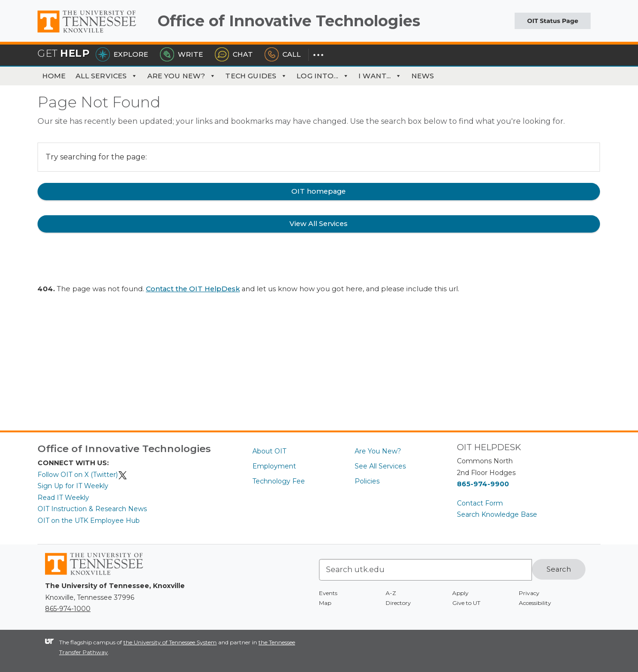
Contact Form (480, 503)
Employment (274, 466)
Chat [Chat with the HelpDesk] (234, 54)
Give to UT (466, 603)
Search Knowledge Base (497, 514)
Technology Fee (279, 481)
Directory (398, 603)
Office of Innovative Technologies (289, 21)
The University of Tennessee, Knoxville (94, 33)
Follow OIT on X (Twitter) (83, 475)
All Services (107, 76)
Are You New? (182, 76)
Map (325, 603)
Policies (367, 481)
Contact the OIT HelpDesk (193, 289)
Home (54, 76)
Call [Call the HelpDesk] (283, 54)
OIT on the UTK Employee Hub (89, 521)
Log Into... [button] (323, 76)
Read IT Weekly (63, 498)
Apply (460, 593)
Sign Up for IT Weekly (73, 486)
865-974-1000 (68, 609)
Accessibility (535, 603)
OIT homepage (319, 191)
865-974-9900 (483, 484)
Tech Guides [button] (256, 76)
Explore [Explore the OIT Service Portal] (122, 54)
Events (328, 593)
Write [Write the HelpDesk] (182, 54)
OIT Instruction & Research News (92, 509)
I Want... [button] (380, 76)
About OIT (269, 451)
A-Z (391, 593)
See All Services (380, 466)
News (423, 76)
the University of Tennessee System (170, 642)
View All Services (319, 224)
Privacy (529, 593)
